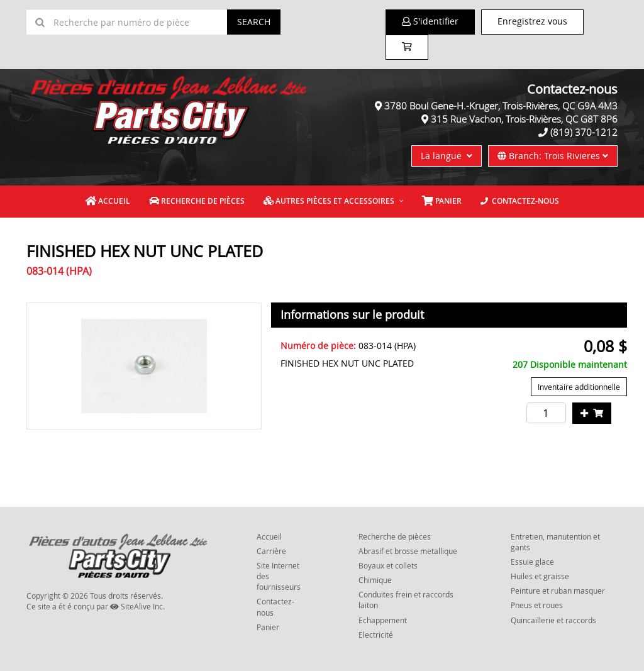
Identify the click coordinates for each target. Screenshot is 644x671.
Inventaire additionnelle (579, 387)
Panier (268, 627)
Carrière (271, 551)
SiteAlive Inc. (137, 606)
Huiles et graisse (540, 576)
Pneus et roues (537, 605)
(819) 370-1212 (584, 132)
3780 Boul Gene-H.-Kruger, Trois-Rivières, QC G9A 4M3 (501, 106)
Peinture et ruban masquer (558, 591)
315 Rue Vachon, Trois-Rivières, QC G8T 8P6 (524, 119)
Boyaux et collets (388, 565)
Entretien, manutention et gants (555, 542)
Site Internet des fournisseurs (279, 576)
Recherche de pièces (197, 201)
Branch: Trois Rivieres (553, 156)
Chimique (375, 580)
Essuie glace (532, 562)
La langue (447, 156)
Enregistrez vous (532, 21)
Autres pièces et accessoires (329, 201)
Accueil (108, 201)
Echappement (383, 620)
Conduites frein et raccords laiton (406, 600)
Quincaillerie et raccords (553, 620)
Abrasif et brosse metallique (408, 551)
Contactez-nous (520, 201)
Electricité (376, 635)
